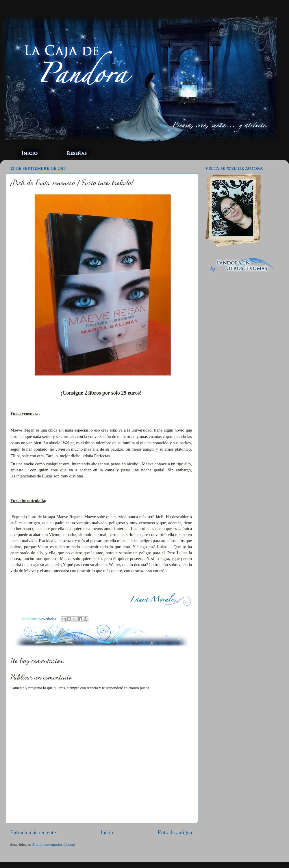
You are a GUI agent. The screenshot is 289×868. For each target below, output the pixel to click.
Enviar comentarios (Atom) (54, 844)
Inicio (107, 832)
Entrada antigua (175, 832)
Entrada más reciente (33, 832)
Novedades (47, 619)
